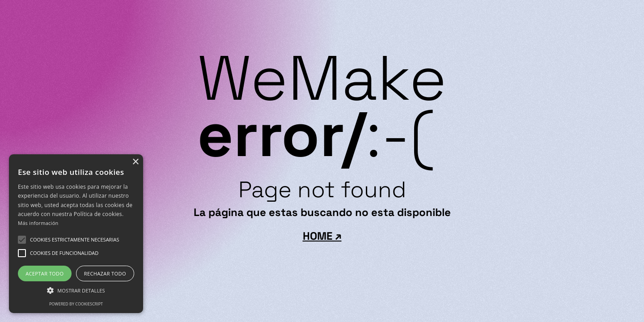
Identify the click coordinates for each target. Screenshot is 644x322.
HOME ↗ (322, 236)
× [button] (135, 162)
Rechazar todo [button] (105, 273)
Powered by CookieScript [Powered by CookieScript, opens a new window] (76, 304)
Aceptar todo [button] (44, 273)
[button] (74, 240)
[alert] (76, 234)
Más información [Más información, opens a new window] (38, 223)
